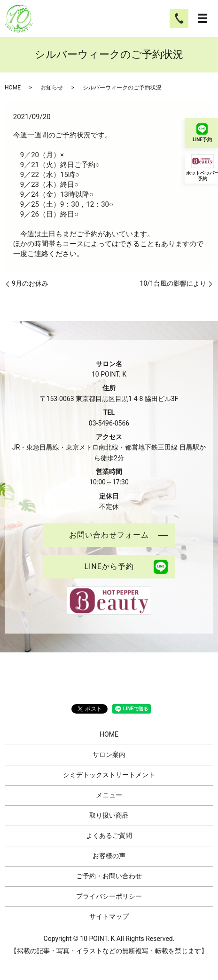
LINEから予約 (109, 566)
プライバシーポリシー (109, 896)
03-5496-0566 (109, 423)
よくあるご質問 (109, 835)
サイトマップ (109, 916)
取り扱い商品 (109, 815)
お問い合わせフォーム (109, 535)
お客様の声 (109, 856)
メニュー (109, 795)
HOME (13, 88)
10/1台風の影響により (173, 283)
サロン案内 (109, 755)
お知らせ (52, 88)
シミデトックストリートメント (109, 775)
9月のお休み (30, 283)
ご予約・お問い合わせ (109, 876)
